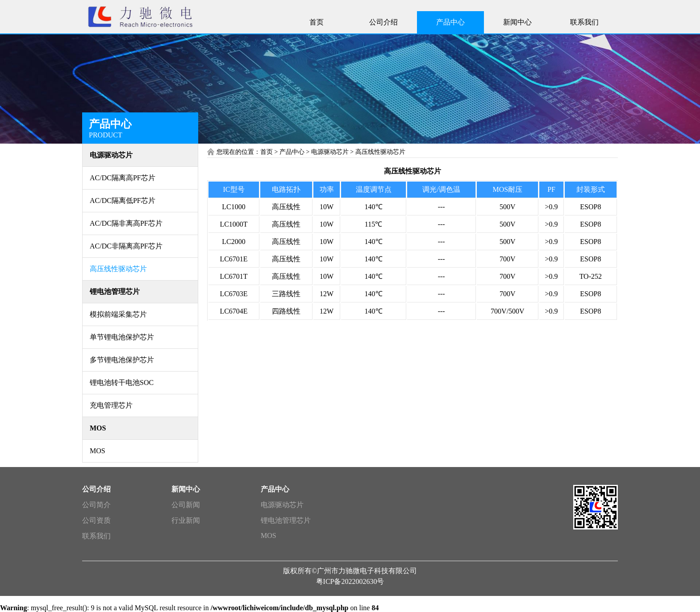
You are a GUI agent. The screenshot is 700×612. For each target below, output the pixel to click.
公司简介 (96, 505)
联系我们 (96, 536)
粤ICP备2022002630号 (350, 581)
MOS (269, 535)
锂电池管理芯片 (286, 520)
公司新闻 (186, 505)
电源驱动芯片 (282, 505)
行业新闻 (186, 520)
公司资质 (96, 520)
